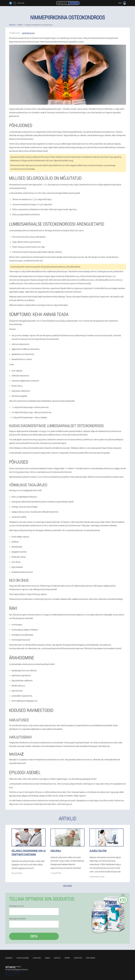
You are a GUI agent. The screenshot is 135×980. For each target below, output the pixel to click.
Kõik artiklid (67, 886)
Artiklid (57, 958)
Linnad (47, 958)
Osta (34, 936)
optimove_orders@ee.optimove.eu (17, 970)
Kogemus (9, 958)
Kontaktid (78, 958)
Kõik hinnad (91, 958)
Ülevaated (37, 958)
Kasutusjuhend (23, 958)
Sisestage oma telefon (17, 919)
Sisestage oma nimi (16, 906)
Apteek (67, 958)
